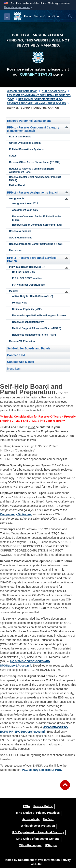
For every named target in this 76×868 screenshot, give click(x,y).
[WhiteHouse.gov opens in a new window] (30, 845)
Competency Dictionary (16, 514)
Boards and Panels (20, 137)
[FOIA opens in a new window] (26, 806)
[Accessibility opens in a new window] (31, 819)
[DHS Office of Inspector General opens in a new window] (38, 839)
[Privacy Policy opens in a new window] (43, 806)
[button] (19, 7)
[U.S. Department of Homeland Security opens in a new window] (38, 832)
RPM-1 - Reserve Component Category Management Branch (33, 129)
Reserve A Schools (20, 231)
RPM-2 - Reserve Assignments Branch (33, 193)
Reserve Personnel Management (29, 121)
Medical (14, 291)
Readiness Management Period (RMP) (34, 335)
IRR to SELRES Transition (27, 278)
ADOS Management (20, 238)
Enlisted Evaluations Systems (26, 149)
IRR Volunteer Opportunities (28, 285)
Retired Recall (17, 185)
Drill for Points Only (24, 272)
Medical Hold (20, 303)
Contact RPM (16, 355)
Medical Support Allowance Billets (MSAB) (37, 328)
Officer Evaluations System (25, 143)
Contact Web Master (21, 362)
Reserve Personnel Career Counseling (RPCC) (36, 244)
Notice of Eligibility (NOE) (27, 309)
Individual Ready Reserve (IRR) (27, 267)
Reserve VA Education (22, 341)
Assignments (17, 198)
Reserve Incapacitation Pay (28, 322)
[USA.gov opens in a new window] (51, 845)
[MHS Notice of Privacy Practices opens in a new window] (38, 813)
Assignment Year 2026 (25, 203)
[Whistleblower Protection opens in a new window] (38, 826)
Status (13, 156)
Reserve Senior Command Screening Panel (37, 225)
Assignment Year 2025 (25, 210)
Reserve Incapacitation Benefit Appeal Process (39, 315)
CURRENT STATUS (36, 74)
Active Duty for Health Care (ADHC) (33, 296)
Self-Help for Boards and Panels (29, 348)
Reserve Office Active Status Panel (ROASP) (35, 162)
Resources (15, 250)
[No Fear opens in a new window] (48, 819)
